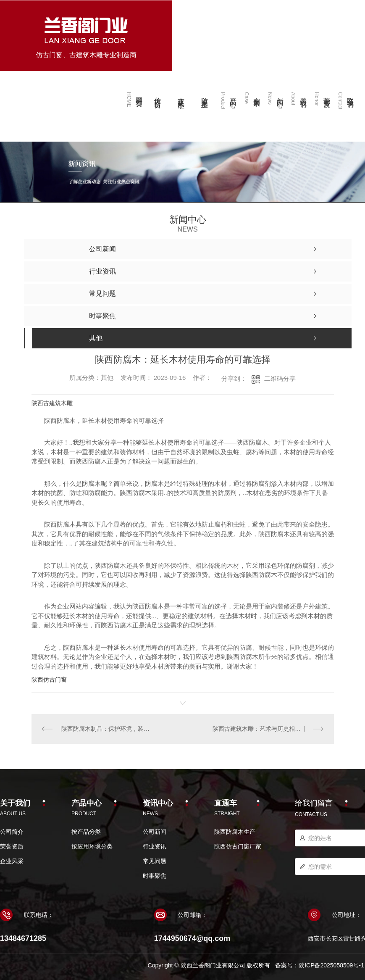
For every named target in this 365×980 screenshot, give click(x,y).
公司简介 (12, 832)
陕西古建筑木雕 (52, 403)
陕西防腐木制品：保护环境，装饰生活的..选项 (107, 729)
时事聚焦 (155, 876)
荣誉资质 (12, 846)
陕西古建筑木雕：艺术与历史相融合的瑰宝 (268, 729)
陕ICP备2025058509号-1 (331, 965)
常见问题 (155, 861)
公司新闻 (155, 832)
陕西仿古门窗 (49, 680)
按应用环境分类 (92, 846)
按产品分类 (86, 832)
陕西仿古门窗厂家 (238, 846)
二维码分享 (280, 378)
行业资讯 (155, 846)
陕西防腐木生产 (235, 832)
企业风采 (12, 861)
